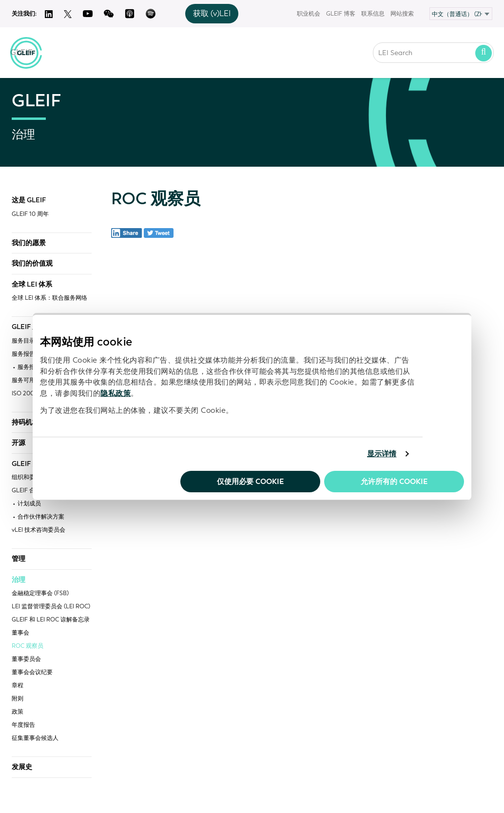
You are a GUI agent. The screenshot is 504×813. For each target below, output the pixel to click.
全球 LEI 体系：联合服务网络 (49, 298)
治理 (19, 580)
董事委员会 (26, 659)
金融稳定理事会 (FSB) (40, 593)
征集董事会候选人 (35, 738)
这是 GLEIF (29, 200)
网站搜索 (402, 14)
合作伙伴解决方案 (41, 517)
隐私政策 (116, 393)
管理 (19, 559)
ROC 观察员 (28, 646)
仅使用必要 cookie (250, 482)
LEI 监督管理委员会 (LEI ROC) (51, 607)
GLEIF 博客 (341, 14)
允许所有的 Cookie (394, 482)
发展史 (22, 767)
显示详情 (382, 454)
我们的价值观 (32, 264)
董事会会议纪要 (32, 672)
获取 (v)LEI (212, 13)
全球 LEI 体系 (32, 285)
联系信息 (373, 14)
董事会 (20, 633)
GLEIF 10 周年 (30, 214)
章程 (18, 686)
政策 (18, 712)
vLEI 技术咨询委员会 (39, 530)
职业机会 (309, 14)
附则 (18, 699)
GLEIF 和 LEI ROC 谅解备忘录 (51, 620)
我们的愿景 (29, 243)
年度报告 (23, 725)
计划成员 (29, 504)
